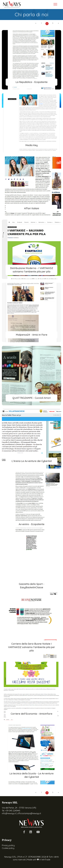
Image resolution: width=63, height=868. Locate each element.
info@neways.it (9, 813)
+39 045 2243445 (13, 811)
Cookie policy (8, 848)
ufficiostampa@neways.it (29, 813)
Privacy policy (8, 845)
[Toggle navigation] (55, 4)
